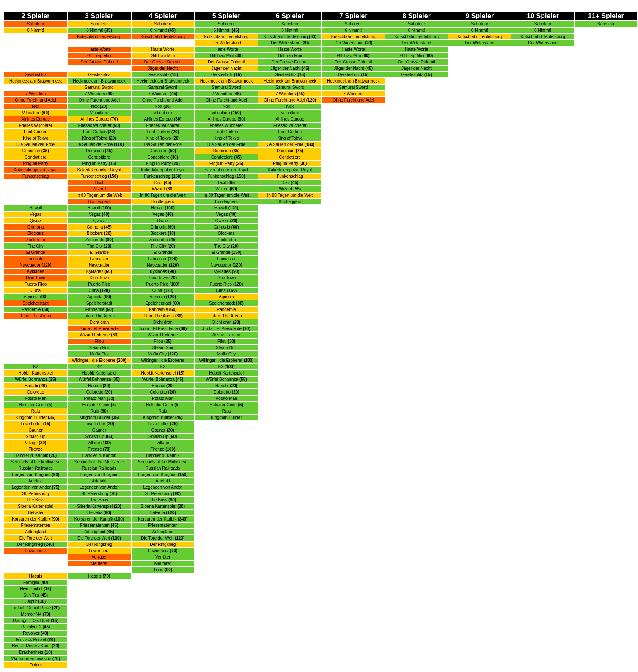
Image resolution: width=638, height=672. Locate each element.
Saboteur (36, 24)
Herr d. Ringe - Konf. (36, 646)
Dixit (99, 183)
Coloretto (36, 392)
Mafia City (99, 354)
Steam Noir (99, 348)
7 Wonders (36, 94)
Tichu (158, 570)
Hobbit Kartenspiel (36, 373)
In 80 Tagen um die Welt (99, 195)
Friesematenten (35, 525)
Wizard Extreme (95, 335)
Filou (99, 341)
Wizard (99, 189)
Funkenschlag (36, 176)
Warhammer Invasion (32, 659)
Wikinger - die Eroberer (94, 360)
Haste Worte (226, 49)
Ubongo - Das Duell (31, 621)
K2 (36, 367)
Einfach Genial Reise (36, 608)
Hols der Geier (35, 405)
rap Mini (227, 56)
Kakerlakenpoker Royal (35, 170)
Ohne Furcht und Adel (36, 100)
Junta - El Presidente (99, 329)
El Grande (36, 252)
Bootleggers (99, 202)
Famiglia (31, 582)
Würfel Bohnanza (32, 379)
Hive (24, 589)
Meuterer (99, 563)
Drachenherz (31, 652)
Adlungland (36, 532)
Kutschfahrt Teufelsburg (99, 37)
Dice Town (36, 278)
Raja (36, 411)
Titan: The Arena (35, 316)
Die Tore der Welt (36, 538)
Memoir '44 (31, 614)
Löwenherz (36, 551)
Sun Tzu (32, 595)
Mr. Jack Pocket (32, 640)
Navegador (30, 265)
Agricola (31, 297)
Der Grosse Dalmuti (99, 62)
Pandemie (31, 310)
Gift (213, 56)
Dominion (31, 151)
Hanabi (31, 386)
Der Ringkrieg (30, 544)
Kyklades (36, 271)
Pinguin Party (285, 164)
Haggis (36, 576)
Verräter (99, 557)
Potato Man (36, 398)
